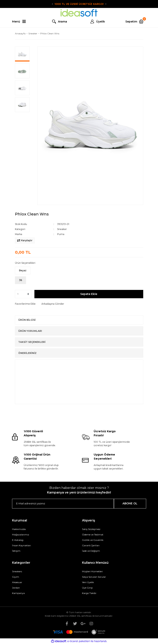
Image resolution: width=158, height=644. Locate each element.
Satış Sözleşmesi (91, 529)
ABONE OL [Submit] (130, 503)
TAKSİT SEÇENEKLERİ (32, 342)
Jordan (16, 588)
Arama (62, 22)
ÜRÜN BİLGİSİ (27, 320)
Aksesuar (17, 582)
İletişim (16, 551)
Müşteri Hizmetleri (92, 571)
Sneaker (62, 229)
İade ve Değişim (91, 551)
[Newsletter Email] (63, 504)
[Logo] (79, 13)
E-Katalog (18, 540)
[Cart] (136, 22)
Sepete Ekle (89, 294)
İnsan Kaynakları (21, 545)
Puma (61, 234)
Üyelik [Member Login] (101, 22)
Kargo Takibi (89, 593)
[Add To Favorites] (25, 304)
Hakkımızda (19, 529)
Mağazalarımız (21, 535)
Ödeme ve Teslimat (93, 535)
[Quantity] (23, 294)
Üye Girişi (87, 588)
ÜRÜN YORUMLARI (30, 331)
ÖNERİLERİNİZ (27, 353)
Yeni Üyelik (88, 582)
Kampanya (18, 593)
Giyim (16, 577)
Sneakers (17, 571)
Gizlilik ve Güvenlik (93, 540)
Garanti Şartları (91, 545)
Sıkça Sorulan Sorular (94, 577)
